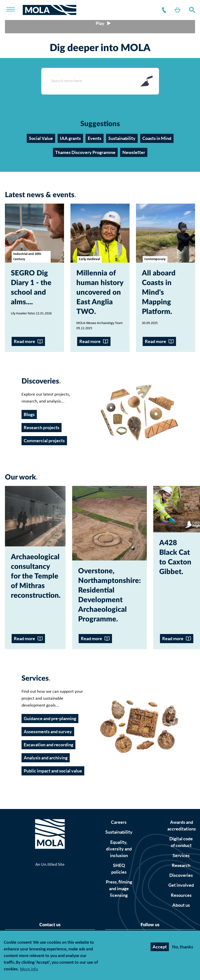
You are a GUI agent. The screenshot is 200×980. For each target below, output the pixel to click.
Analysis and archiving (46, 758)
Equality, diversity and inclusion (119, 849)
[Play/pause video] (100, 23)
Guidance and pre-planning (50, 719)
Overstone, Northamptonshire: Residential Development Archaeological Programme (110, 595)
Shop (177, 10)
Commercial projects (44, 441)
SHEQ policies (119, 869)
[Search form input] (88, 81)
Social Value (41, 138)
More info (29, 970)
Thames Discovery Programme (85, 152)
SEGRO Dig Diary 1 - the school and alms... (31, 288)
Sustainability (122, 138)
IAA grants (70, 138)
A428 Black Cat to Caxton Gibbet (175, 557)
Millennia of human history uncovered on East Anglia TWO (100, 293)
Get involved (181, 885)
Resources (181, 895)
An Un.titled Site (50, 865)
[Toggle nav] (14, 10)
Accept (160, 947)
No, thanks (183, 947)
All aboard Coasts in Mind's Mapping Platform (159, 293)
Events (95, 138)
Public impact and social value (53, 771)
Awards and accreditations (182, 826)
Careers (119, 822)
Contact (163, 10)
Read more (24, 341)
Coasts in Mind (157, 138)
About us (181, 905)
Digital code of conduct (181, 842)
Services (181, 855)
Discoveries (181, 875)
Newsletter (134, 152)
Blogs (29, 414)
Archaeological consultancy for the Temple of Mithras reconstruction (35, 576)
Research (181, 865)
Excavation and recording (48, 745)
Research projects (42, 428)
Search (191, 10)
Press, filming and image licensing (119, 889)
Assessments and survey (48, 732)
